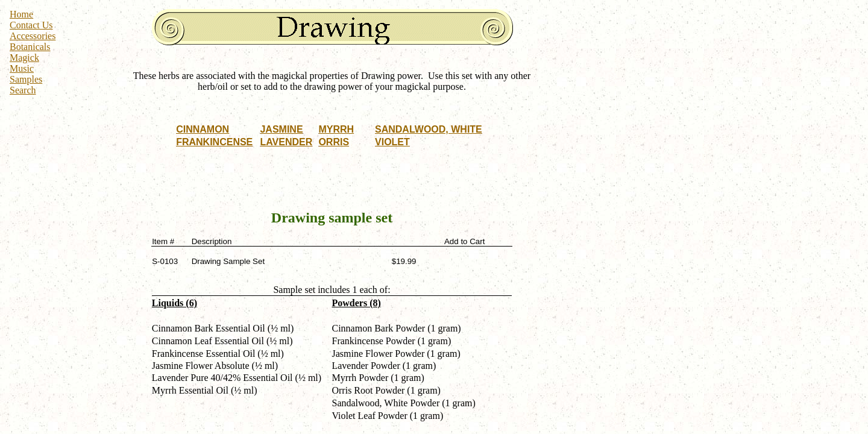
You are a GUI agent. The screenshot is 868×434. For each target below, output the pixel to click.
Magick (24, 58)
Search (23, 90)
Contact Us (31, 25)
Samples (26, 79)
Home (21, 14)
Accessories (33, 36)
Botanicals (30, 47)
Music (22, 68)
